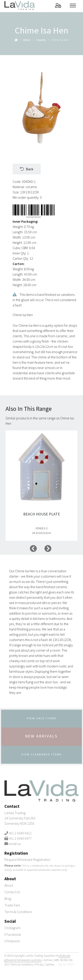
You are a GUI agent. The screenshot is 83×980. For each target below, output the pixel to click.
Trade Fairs (12, 905)
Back (27, 169)
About (9, 885)
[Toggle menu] (74, 6)
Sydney (50, 964)
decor (27, 40)
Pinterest (12, 941)
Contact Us (12, 892)
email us (15, 844)
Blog (8, 898)
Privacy (39, 964)
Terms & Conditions (18, 912)
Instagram (13, 928)
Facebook (13, 934)
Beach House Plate (42, 514)
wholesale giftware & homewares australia (37, 958)
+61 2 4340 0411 (20, 833)
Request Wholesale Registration (27, 860)
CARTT (71, 964)
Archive (48, 960)
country (41, 40)
